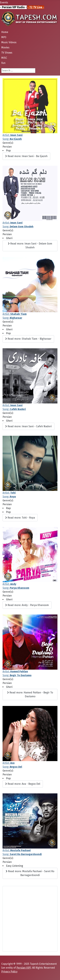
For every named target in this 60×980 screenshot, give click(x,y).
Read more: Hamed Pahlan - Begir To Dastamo (30, 694)
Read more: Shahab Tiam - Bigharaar (28, 339)
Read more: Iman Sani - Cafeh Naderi (28, 426)
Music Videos (9, 42)
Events (4, 2)
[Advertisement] (30, 919)
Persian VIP (23, 968)
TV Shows (7, 53)
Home (5, 32)
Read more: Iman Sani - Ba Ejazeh (26, 156)
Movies (5, 47)
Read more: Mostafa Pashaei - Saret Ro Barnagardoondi (30, 873)
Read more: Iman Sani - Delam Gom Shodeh (30, 246)
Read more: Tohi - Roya (20, 518)
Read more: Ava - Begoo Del (23, 784)
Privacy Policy (9, 972)
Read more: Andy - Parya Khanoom (27, 605)
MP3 (4, 37)
